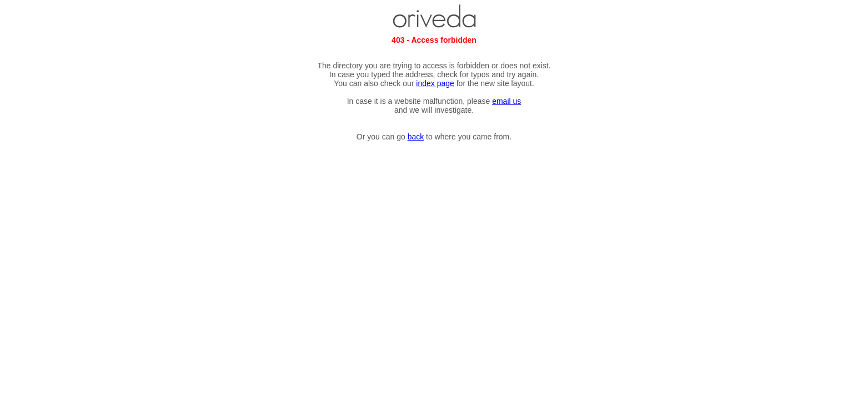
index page (435, 83)
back (416, 137)
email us (506, 101)
